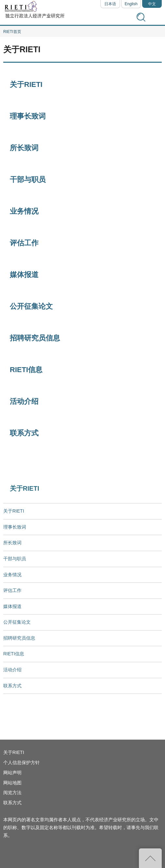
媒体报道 (24, 275)
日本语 (110, 4)
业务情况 (24, 211)
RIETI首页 (12, 32)
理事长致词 (28, 116)
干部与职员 (28, 180)
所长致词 (24, 148)
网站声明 (12, 773)
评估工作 (24, 243)
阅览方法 (12, 793)
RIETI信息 (26, 370)
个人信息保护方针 (22, 762)
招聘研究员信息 (35, 338)
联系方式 (24, 433)
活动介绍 (24, 401)
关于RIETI (26, 84)
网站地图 (12, 783)
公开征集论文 (31, 306)
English (131, 4)
